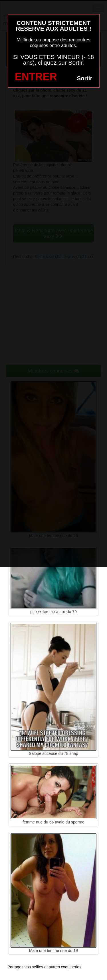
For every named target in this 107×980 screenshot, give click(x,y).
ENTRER (36, 77)
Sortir (85, 78)
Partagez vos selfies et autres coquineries (44, 967)
